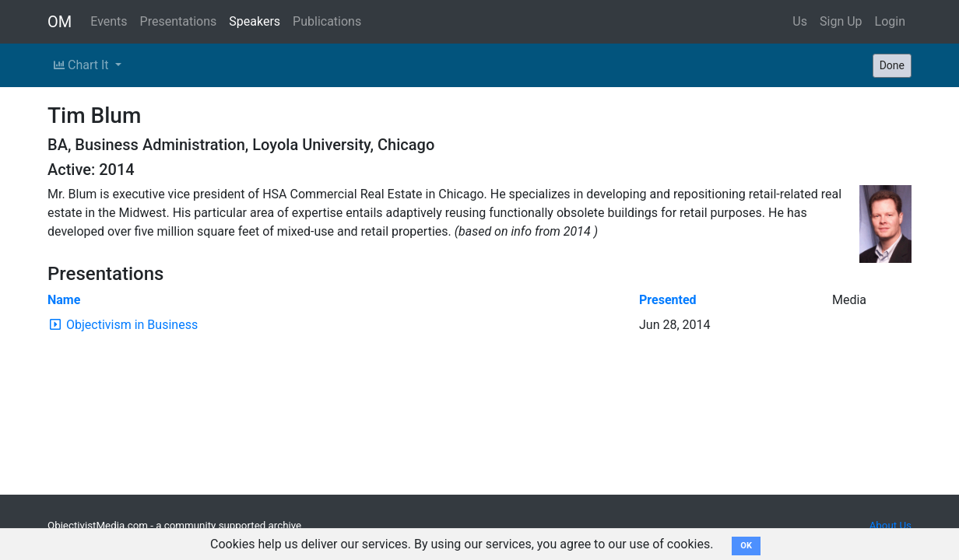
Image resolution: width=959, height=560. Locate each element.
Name (64, 300)
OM (60, 22)
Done (892, 65)
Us (800, 21)
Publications (327, 21)
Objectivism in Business (132, 325)
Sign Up (841, 21)
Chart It (83, 65)
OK (746, 546)
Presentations (179, 21)
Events (109, 21)
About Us (890, 525)
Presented (668, 300)
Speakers (255, 21)
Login (890, 21)
